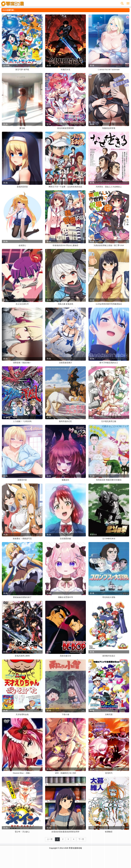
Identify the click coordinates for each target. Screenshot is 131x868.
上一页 (50, 839)
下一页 (81, 839)
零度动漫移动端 (75, 848)
